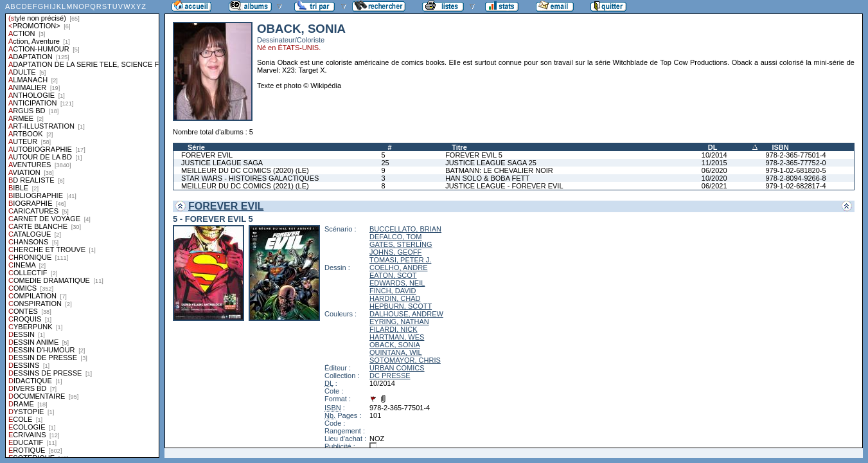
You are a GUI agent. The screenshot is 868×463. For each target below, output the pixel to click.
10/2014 (714, 155)
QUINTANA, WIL (396, 352)
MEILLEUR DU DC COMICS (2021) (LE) (245, 186)
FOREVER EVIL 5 (474, 155)
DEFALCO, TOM (396, 237)
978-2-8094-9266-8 (795, 178)
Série (196, 147)
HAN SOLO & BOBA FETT (487, 178)
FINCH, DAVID (393, 291)
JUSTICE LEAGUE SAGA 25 (491, 163)
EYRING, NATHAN (399, 322)
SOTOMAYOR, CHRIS (405, 360)
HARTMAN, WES (397, 337)
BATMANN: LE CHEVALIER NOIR (499, 170)
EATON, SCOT (393, 275)
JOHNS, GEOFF (395, 252)
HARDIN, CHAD (395, 298)
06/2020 (714, 170)
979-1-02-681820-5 (795, 170)
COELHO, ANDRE (398, 268)
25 (385, 163)
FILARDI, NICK (394, 329)
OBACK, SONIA (395, 345)
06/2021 (714, 186)
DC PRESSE (390, 376)
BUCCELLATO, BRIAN (405, 229)
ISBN (780, 147)
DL (713, 147)
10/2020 (714, 178)
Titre (459, 147)
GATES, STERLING (401, 244)
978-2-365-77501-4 (795, 155)
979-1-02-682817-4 (795, 186)
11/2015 (714, 163)
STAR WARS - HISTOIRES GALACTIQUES (250, 178)
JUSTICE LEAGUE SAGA (222, 163)
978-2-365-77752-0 (795, 163)
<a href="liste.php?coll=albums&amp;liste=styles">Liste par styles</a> (82, 229)
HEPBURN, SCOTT (401, 306)
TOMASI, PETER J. (400, 260)
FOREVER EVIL (207, 155)
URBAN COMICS (397, 368)
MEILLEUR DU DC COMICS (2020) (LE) (245, 170)
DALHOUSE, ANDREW (406, 314)
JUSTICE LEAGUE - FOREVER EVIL (504, 186)
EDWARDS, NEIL (397, 283)
